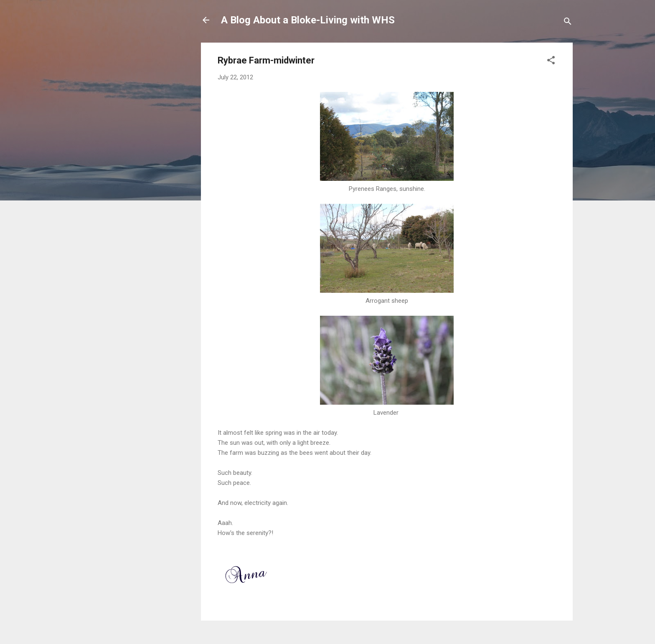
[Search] (568, 23)
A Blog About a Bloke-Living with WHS (308, 20)
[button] (551, 62)
